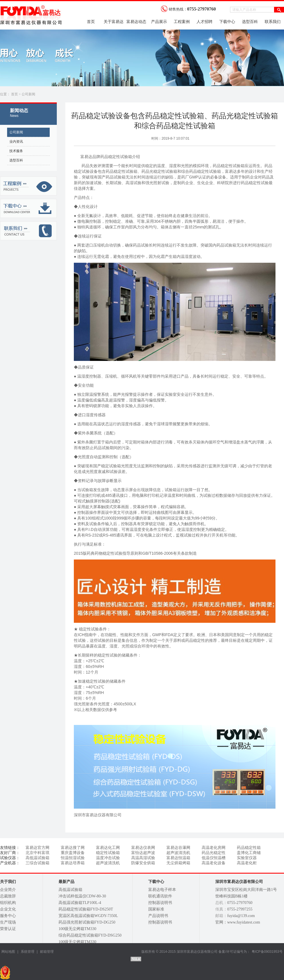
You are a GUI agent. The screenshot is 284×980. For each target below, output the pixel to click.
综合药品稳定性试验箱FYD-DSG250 (90, 935)
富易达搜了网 (73, 848)
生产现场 (8, 922)
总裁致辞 (8, 896)
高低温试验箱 (37, 858)
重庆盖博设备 (73, 853)
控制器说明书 (160, 903)
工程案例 (182, 22)
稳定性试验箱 (108, 853)
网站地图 (8, 952)
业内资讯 (16, 142)
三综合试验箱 (37, 863)
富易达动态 (136, 22)
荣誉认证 (8, 929)
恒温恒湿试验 (73, 858)
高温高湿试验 (143, 858)
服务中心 (8, 916)
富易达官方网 (37, 848)
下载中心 (227, 22)
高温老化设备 (214, 863)
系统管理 (27, 952)
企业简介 (8, 890)
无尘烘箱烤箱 (178, 863)
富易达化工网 (108, 848)
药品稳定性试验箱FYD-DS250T (86, 909)
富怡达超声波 (143, 853)
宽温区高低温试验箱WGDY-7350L (88, 916)
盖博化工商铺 (249, 853)
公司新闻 (28, 94)
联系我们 (273, 22)
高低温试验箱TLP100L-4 (80, 903)
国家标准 (156, 909)
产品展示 (159, 22)
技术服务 (16, 151)
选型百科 (250, 22)
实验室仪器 (247, 858)
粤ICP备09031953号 (267, 952)
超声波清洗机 (178, 853)
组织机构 (8, 903)
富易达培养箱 (73, 863)
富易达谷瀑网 (178, 848)
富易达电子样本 (162, 890)
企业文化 (8, 909)
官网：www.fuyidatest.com (238, 922)
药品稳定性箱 (249, 848)
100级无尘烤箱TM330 (77, 929)
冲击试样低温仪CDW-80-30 (82, 896)
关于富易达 (114, 22)
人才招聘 (204, 22)
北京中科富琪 (37, 853)
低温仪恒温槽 (214, 858)
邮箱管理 (47, 952)
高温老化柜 (247, 863)
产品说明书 (158, 916)
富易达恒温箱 (178, 858)
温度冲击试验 (108, 858)
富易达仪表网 (143, 848)
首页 (91, 22)
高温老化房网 (214, 848)
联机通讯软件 (160, 896)
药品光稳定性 (214, 853)
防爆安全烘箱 (143, 863)
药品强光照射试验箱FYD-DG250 (87, 922)
